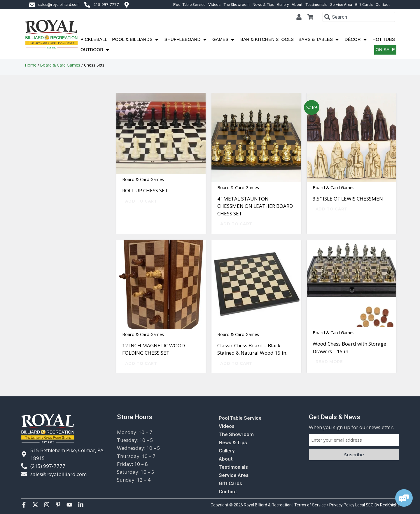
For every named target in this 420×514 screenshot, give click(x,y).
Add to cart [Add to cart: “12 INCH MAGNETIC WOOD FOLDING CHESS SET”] (141, 363)
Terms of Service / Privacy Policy (325, 505)
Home (31, 65)
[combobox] (359, 17)
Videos (214, 4)
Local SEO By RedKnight (377, 505)
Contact (383, 4)
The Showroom (237, 4)
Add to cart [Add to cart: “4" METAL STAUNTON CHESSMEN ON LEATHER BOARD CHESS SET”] (236, 224)
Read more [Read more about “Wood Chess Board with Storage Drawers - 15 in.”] (329, 362)
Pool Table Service (189, 4)
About (297, 4)
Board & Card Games (60, 65)
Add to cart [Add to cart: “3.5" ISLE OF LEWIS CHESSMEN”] (331, 209)
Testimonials (316, 4)
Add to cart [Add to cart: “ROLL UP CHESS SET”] (141, 201)
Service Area (341, 4)
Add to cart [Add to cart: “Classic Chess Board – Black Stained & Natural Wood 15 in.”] (236, 363)
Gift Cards (364, 4)
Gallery (283, 4)
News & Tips (263, 4)
